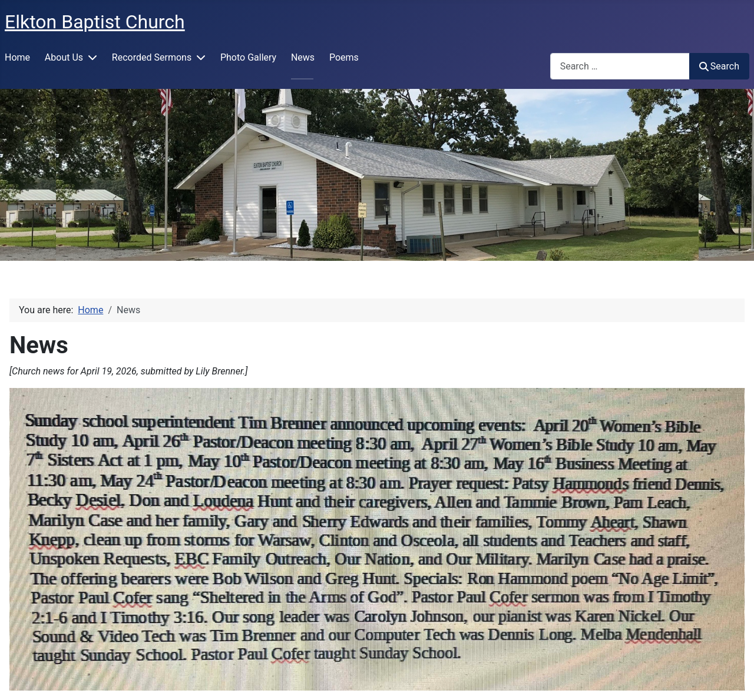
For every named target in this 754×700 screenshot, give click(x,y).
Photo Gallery (248, 57)
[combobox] (620, 66)
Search (719, 66)
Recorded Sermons (152, 57)
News (303, 57)
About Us (64, 57)
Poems (344, 57)
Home (17, 57)
